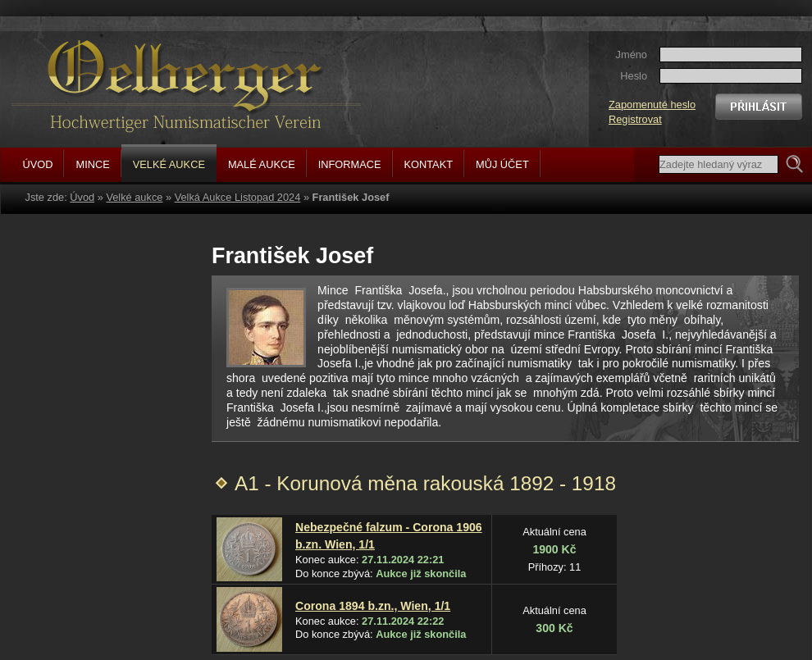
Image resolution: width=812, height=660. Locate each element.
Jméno (632, 55)
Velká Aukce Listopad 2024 (238, 197)
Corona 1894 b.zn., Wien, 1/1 (373, 606)
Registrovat (635, 119)
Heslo (634, 76)
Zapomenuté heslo (652, 105)
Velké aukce (134, 197)
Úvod (82, 197)
